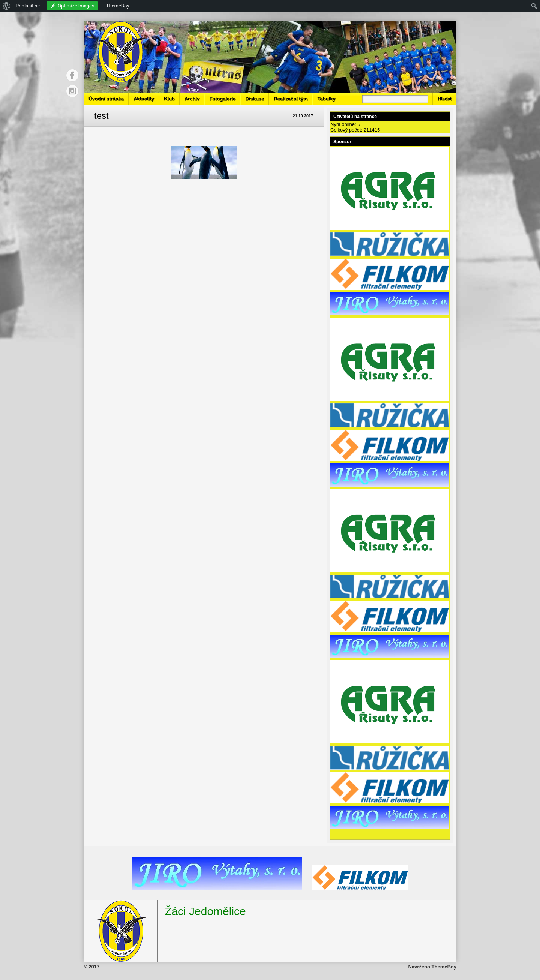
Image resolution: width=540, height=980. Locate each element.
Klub (169, 99)
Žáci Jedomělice (205, 911)
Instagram (72, 91)
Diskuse (255, 99)
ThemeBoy (444, 967)
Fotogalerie (222, 99)
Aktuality (144, 99)
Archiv (192, 99)
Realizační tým (291, 99)
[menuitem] (7, 6)
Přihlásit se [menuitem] (28, 6)
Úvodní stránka (106, 99)
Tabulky (326, 99)
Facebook (72, 75)
